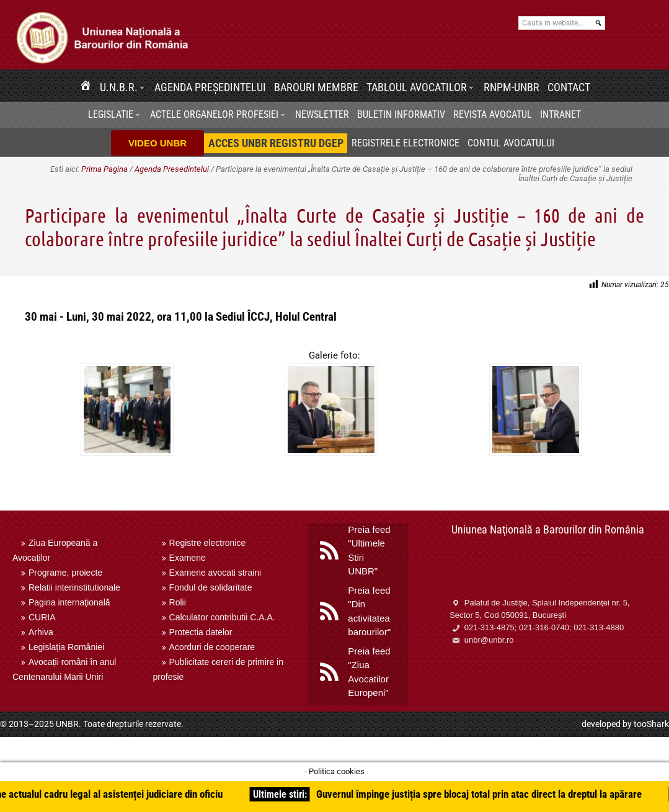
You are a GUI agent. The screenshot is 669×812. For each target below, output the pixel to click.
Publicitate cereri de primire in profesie (218, 669)
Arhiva (41, 632)
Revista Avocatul (493, 114)
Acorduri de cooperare (212, 647)
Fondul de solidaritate (211, 587)
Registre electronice (208, 543)
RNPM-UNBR (512, 87)
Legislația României (66, 647)
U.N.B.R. (119, 87)
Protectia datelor (201, 632)
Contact (569, 87)
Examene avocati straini (215, 573)
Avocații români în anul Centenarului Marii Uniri (64, 669)
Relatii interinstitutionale (74, 587)
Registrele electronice (405, 143)
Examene (188, 558)
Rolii (178, 602)
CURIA (42, 617)
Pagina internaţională (69, 602)
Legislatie (111, 114)
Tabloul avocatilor (417, 87)
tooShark (651, 724)
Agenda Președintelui (210, 87)
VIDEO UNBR (157, 143)
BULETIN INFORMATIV (401, 114)
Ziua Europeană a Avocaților (55, 550)
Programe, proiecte (65, 573)
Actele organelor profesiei (214, 114)
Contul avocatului (511, 143)
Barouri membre (316, 87)
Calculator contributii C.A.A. (222, 617)
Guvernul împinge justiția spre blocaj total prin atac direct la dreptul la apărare (483, 794)
